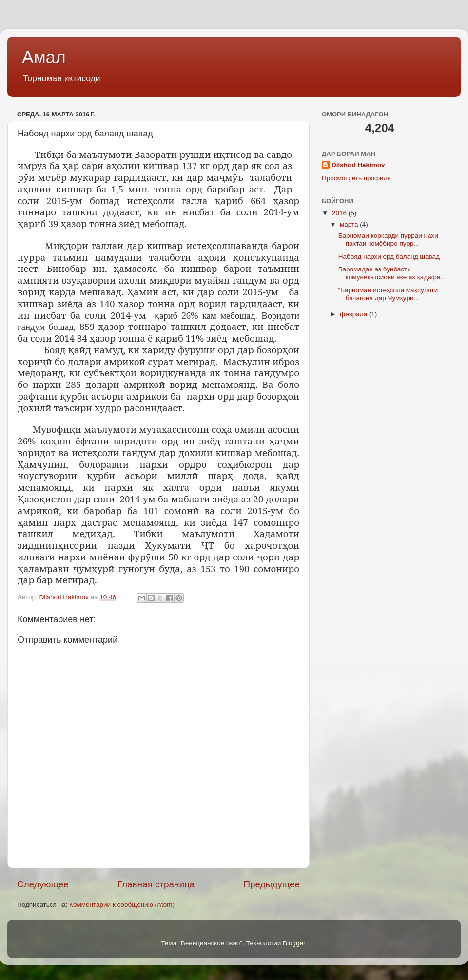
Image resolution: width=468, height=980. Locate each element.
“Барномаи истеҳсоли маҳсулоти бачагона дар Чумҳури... (388, 294)
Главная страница (156, 884)
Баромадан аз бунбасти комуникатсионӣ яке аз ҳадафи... (392, 273)
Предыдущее (272, 884)
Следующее (43, 884)
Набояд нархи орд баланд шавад (389, 257)
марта (350, 224)
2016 (340, 213)
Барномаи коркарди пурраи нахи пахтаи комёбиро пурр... (388, 240)
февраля (354, 314)
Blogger (294, 943)
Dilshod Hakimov (358, 165)
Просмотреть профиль (356, 178)
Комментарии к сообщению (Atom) (122, 905)
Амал (44, 57)
